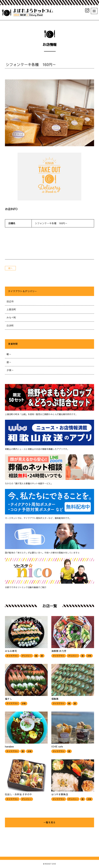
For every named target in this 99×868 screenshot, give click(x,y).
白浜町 (10, 325)
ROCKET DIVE (50, 864)
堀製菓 (55, 699)
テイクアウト (12, 656)
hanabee (9, 746)
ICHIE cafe (57, 746)
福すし (9, 699)
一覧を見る (49, 822)
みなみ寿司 (11, 651)
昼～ (9, 362)
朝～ (9, 354)
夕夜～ (10, 370)
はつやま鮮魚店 (60, 794)
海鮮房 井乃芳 (59, 651)
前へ (10, 268)
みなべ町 (11, 318)
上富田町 (11, 309)
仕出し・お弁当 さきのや (18, 794)
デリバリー (27, 656)
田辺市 (10, 301)
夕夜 (89, 656)
